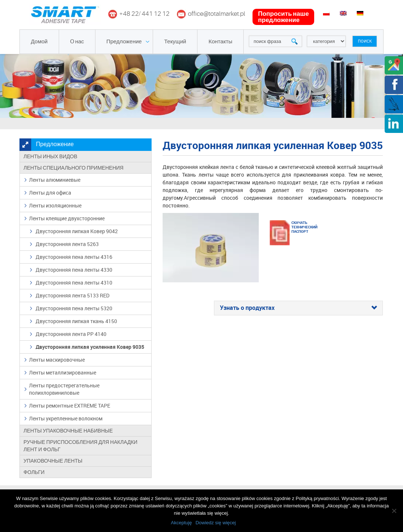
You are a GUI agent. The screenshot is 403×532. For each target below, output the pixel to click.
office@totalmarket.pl (217, 14)
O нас (77, 42)
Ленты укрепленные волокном (66, 418)
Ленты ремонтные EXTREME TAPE (70, 406)
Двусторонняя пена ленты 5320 (74, 308)
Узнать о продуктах (298, 308)
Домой (39, 42)
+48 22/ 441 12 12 (144, 14)
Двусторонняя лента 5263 (67, 244)
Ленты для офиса (50, 193)
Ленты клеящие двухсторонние (67, 218)
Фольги (34, 472)
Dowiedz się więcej (216, 523)
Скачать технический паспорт (301, 227)
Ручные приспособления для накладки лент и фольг (80, 446)
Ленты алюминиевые (55, 180)
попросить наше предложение (283, 17)
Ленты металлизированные (63, 372)
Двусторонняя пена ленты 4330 (74, 270)
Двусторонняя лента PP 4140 (71, 334)
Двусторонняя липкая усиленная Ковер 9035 (90, 347)
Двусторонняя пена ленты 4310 (74, 283)
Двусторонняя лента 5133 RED (72, 295)
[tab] (298, 308)
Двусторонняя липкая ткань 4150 (76, 321)
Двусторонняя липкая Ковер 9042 (77, 231)
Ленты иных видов (50, 156)
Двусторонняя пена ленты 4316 (74, 257)
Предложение (124, 42)
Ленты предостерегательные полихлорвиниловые (64, 389)
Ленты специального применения (73, 168)
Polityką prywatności (317, 498)
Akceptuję (181, 523)
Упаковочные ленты (53, 461)
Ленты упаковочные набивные (68, 431)
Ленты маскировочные (57, 360)
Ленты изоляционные (55, 205)
